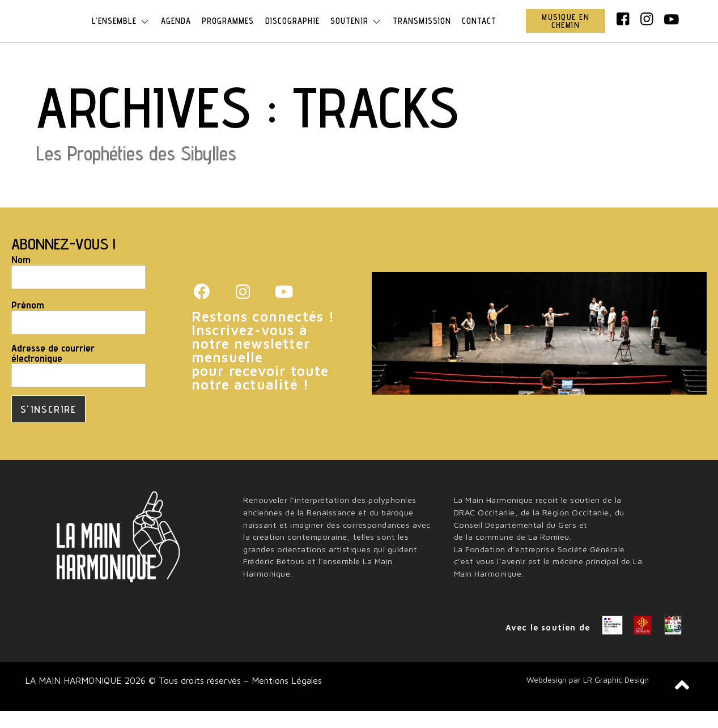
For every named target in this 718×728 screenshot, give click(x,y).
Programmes (227, 29)
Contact (484, 29)
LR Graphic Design (616, 697)
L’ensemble (117, 29)
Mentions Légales (285, 697)
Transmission (425, 29)
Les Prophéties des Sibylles (136, 170)
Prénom (28, 322)
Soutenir (358, 29)
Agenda (173, 29)
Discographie (292, 29)
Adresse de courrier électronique (53, 370)
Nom (21, 277)
